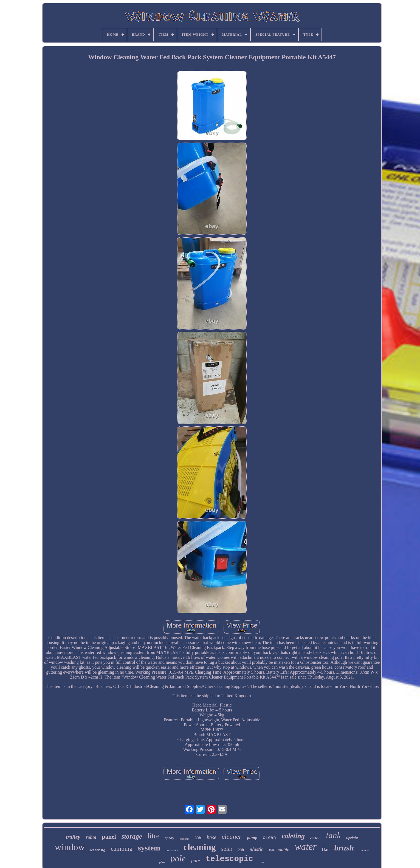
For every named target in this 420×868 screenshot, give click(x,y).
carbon (315, 838)
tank (333, 835)
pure (196, 861)
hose (212, 837)
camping (122, 849)
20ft (241, 850)
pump (252, 838)
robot (91, 837)
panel (109, 837)
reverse (364, 850)
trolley (73, 837)
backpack (172, 850)
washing (98, 850)
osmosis (184, 839)
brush (344, 848)
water (306, 847)
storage (132, 836)
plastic (257, 849)
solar (227, 849)
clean (269, 838)
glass (162, 862)
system (149, 848)
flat (325, 849)
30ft (198, 838)
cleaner (232, 836)
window (70, 847)
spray (169, 838)
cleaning (200, 847)
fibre (262, 862)
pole (178, 858)
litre (153, 836)
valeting (293, 836)
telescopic (229, 859)
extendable (279, 849)
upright (352, 838)
